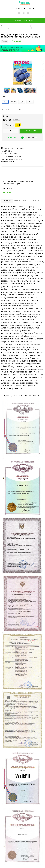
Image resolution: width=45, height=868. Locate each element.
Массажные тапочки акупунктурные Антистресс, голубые (19, 183)
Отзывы (35, 201)
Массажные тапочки (20, 26)
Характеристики (21, 201)
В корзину (7, 192)
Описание (7, 201)
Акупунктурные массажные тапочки (15, 28)
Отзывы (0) (16, 41)
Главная (4, 26)
